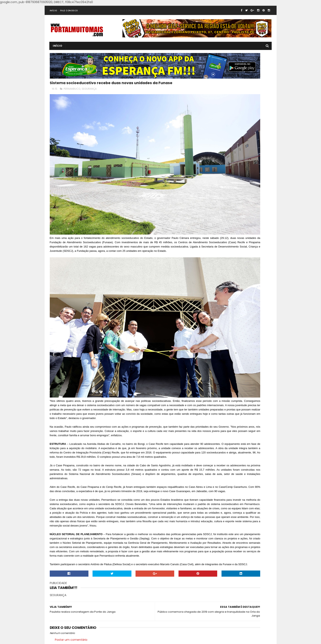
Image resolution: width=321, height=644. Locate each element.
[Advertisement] (238, 173)
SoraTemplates (103, 639)
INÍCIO (53, 19)
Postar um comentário (71, 624)
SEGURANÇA (89, 101)
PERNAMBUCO (72, 101)
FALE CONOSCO (69, 19)
